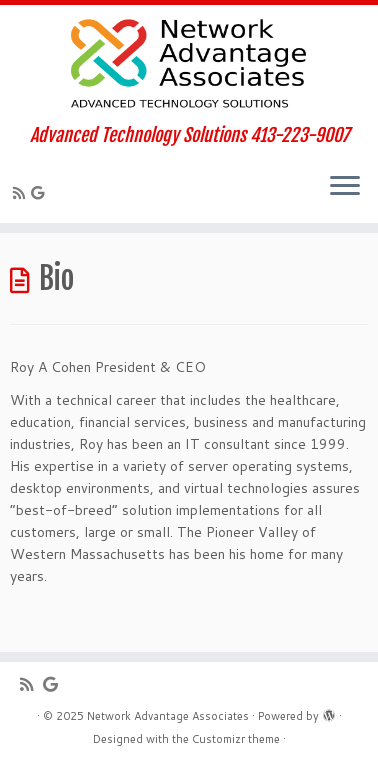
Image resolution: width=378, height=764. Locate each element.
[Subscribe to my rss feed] (22, 193)
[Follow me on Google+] (40, 193)
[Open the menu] (345, 187)
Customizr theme (236, 739)
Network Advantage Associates (168, 716)
